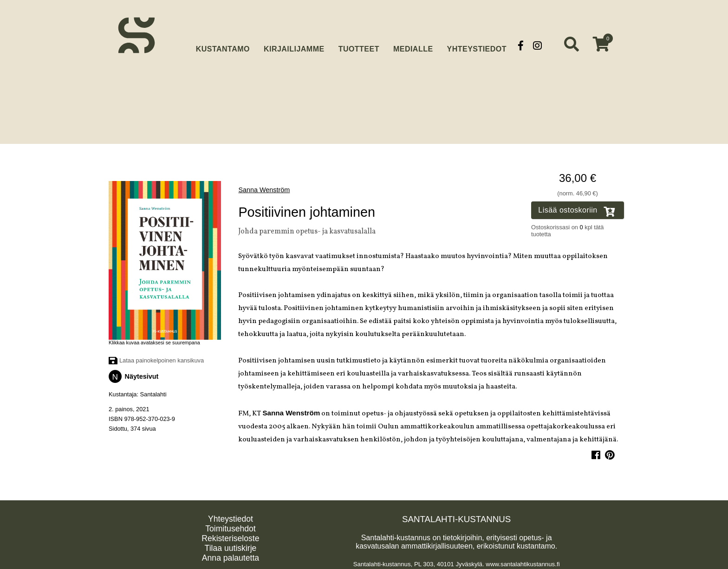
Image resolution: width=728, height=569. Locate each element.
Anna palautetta (231, 555)
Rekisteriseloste (230, 536)
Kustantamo (223, 44)
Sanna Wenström (264, 187)
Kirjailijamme (294, 45)
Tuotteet (359, 45)
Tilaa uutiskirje (231, 545)
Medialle (413, 45)
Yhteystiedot (477, 45)
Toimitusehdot (231, 526)
